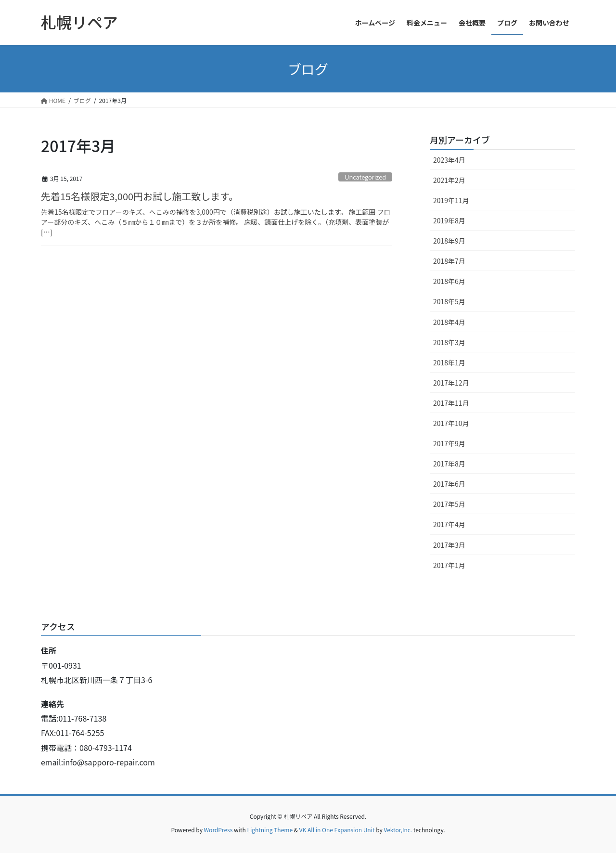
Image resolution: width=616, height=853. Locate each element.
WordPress (218, 830)
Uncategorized (365, 177)
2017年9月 (449, 443)
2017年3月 (449, 545)
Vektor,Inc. (398, 830)
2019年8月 (449, 220)
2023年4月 (449, 160)
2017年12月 (451, 383)
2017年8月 (449, 464)
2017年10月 (451, 423)
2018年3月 (449, 342)
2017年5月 (449, 504)
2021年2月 (449, 180)
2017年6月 (449, 484)
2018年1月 (449, 362)
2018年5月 (449, 301)
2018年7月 (449, 261)
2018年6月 (449, 281)
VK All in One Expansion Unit (337, 830)
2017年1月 (449, 565)
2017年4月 (449, 524)
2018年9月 (449, 241)
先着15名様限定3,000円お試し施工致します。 (140, 196)
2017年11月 (451, 403)
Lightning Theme (270, 830)
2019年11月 (451, 200)
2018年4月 (449, 322)
